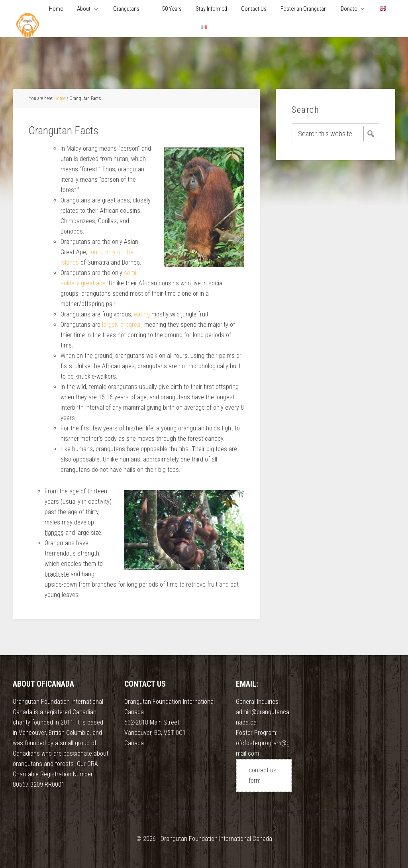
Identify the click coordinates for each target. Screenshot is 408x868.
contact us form (263, 775)
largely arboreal (122, 325)
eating (142, 314)
